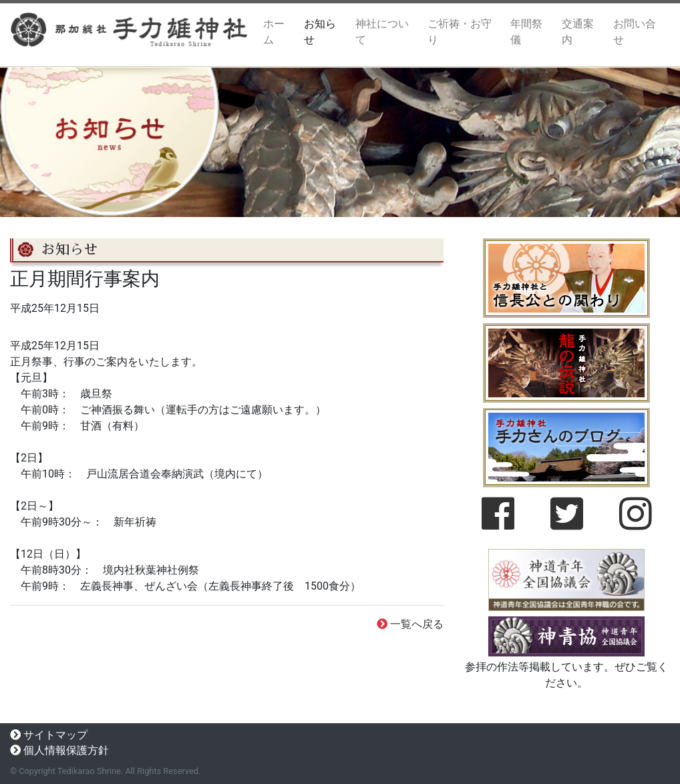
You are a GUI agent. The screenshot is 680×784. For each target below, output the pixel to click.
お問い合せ (635, 32)
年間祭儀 (526, 32)
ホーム (281, 32)
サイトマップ (55, 735)
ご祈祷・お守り (460, 32)
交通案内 (578, 32)
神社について (382, 32)
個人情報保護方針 (66, 750)
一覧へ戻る (417, 624)
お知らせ (320, 32)
